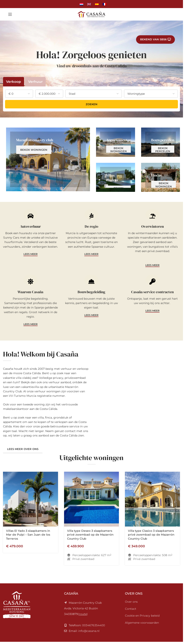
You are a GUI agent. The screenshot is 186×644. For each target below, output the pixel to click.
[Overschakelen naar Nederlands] (81, 4)
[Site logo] (92, 14)
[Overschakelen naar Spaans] (97, 4)
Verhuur (35, 82)
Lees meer (31, 254)
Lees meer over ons (23, 551)
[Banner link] (48, 159)
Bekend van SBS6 (155, 39)
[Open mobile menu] (10, 14)
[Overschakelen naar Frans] (105, 4)
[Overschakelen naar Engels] (89, 4)
